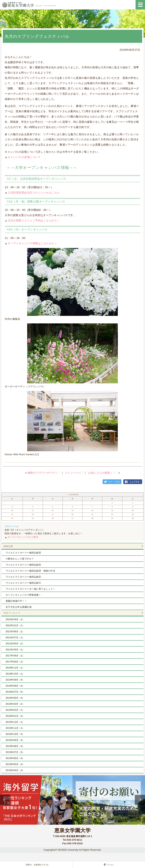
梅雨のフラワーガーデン (43, 473)
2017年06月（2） (15, 662)
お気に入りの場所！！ (102, 473)
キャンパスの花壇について (24, 157)
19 (53, 514)
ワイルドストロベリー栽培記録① (23, 583)
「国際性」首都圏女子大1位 (36, 865)
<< (68, 495)
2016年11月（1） (15, 668)
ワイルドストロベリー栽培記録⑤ (23, 553)
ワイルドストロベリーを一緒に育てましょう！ (30, 589)
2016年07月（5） (15, 692)
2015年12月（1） (15, 722)
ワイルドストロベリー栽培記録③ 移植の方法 (30, 571)
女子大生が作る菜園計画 (19, 607)
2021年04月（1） (15, 650)
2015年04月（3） (15, 770)
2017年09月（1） (15, 656)
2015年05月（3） (15, 764)
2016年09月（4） (15, 680)
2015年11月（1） (15, 728)
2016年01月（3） (15, 716)
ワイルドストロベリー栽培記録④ (23, 565)
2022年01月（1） (15, 625)
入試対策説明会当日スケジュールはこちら (34, 193)
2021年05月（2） (15, 644)
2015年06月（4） (15, 758)
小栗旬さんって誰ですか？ (20, 559)
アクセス (110, 865)
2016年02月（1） (15, 710)
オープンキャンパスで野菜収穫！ (23, 595)
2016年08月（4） (15, 686)
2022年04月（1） (15, 619)
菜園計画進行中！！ (16, 601)
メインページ (73, 473)
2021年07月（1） (15, 638)
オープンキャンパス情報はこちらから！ (32, 243)
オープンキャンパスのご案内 (23, 537)
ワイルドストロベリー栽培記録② (23, 577)
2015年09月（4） (15, 740)
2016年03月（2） (15, 704)
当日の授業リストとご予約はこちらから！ (34, 220)
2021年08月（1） (15, 632)
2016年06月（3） (15, 698)
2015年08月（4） (15, 746)
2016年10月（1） (15, 674)
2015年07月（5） (15, 752)
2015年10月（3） (15, 734)
